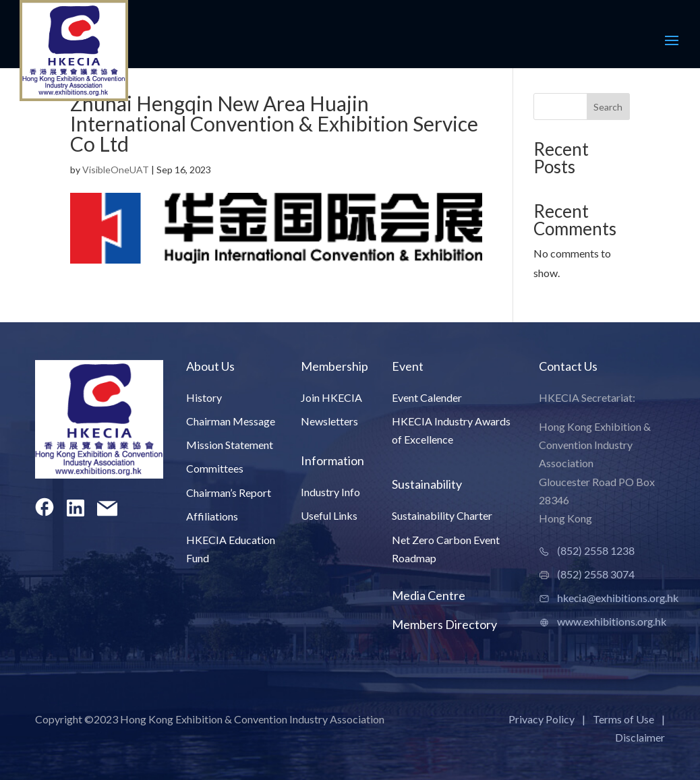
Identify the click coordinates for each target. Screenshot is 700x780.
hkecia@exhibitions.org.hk (618, 598)
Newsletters (329, 421)
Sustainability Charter (442, 515)
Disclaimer (640, 737)
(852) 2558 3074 (596, 574)
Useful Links (329, 515)
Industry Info (330, 492)
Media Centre (429, 595)
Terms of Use (623, 719)
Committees (215, 468)
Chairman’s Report (229, 492)
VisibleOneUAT (116, 170)
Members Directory (444, 624)
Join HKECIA (331, 397)
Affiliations (212, 516)
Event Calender (427, 397)
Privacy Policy (542, 719)
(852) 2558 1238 (596, 550)
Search (608, 107)
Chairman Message (231, 421)
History (204, 397)
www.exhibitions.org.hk (612, 621)
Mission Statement (230, 445)
